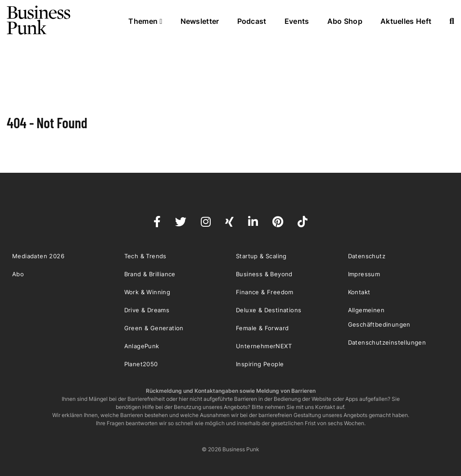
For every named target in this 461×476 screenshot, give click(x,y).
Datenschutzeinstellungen (387, 342)
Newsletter (200, 21)
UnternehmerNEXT (264, 346)
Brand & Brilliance (150, 274)
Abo (18, 274)
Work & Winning (147, 292)
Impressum (364, 274)
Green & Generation (154, 328)
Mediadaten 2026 (38, 256)
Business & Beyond (264, 274)
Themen (145, 21)
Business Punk (39, 20)
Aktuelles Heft (406, 21)
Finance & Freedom (265, 292)
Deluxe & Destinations (269, 310)
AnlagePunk (142, 346)
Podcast (252, 21)
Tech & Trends (145, 256)
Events (297, 21)
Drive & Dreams (147, 310)
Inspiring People (260, 364)
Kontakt (359, 292)
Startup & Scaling (261, 256)
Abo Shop (345, 21)
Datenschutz (367, 256)
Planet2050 (141, 364)
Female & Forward (262, 328)
